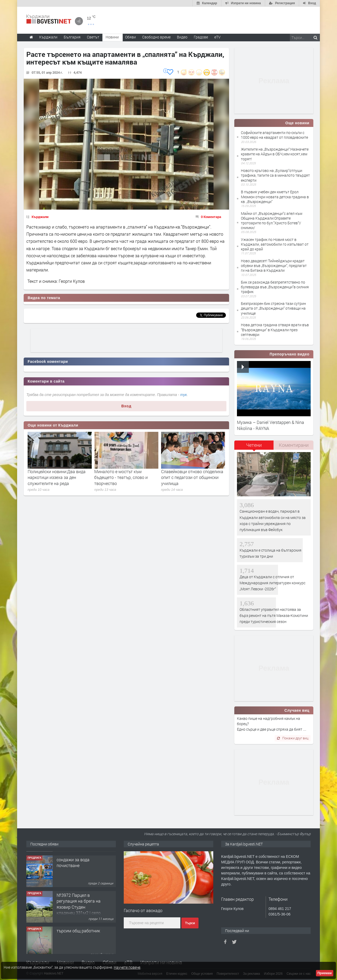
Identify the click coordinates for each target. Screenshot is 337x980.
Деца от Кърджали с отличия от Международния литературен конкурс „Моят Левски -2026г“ (272, 583)
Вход (127, 406)
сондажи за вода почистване (73, 894)
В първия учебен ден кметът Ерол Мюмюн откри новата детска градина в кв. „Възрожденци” (275, 197)
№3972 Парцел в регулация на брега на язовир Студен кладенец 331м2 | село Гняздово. (79, 938)
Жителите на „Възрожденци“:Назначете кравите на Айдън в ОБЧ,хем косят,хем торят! (275, 154)
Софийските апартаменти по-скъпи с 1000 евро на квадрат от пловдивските (274, 135)
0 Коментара (211, 217)
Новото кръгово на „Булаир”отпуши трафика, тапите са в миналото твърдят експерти (275, 175)
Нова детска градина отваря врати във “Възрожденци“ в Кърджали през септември (275, 330)
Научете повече (127, 967)
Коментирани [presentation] (294, 445)
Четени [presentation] (254, 445)
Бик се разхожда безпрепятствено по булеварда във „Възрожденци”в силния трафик (275, 287)
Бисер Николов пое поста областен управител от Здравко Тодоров (59, 477)
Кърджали (40, 217)
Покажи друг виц (293, 738)
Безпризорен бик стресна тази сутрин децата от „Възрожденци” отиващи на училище (273, 308)
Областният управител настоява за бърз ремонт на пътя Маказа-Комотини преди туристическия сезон (274, 616)
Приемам (325, 973)
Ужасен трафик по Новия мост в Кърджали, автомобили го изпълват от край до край (275, 244)
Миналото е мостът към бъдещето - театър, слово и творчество (188, 477)
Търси (190, 923)
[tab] (254, 447)
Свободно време (156, 37)
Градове (201, 37)
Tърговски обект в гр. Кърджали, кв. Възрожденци (78, 861)
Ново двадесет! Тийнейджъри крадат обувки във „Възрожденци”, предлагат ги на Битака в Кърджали (274, 266)
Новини (112, 37)
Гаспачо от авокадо (143, 910)
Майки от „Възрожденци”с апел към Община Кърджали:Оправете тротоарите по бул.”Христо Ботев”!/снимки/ (272, 221)
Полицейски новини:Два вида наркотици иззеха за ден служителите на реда (123, 477)
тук (184, 395)
